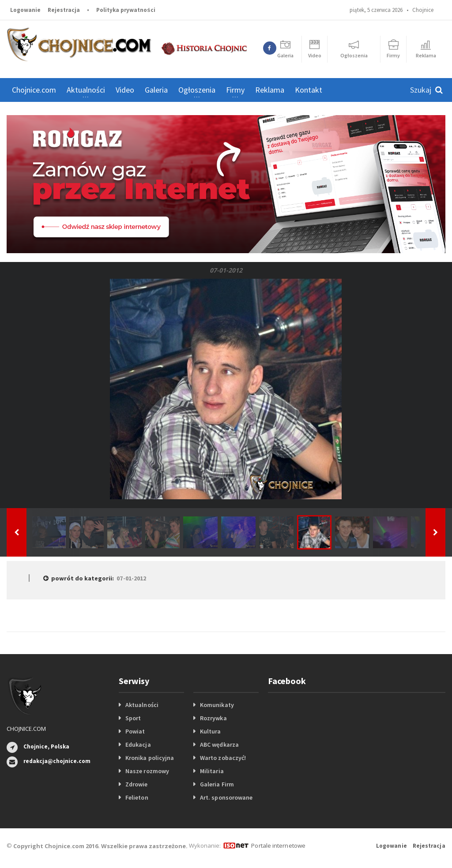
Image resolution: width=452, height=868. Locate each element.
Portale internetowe (278, 846)
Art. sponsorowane (226, 797)
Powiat (135, 731)
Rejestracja (64, 10)
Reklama (270, 90)
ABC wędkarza (219, 745)
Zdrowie (136, 784)
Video (125, 90)
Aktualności (142, 705)
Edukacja (138, 745)
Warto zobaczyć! (223, 758)
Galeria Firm (217, 784)
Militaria (212, 771)
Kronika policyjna (149, 758)
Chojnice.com (34, 90)
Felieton (137, 797)
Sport (133, 718)
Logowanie (25, 10)
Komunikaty (217, 705)
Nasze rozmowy (147, 771)
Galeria (156, 90)
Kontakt (309, 90)
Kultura (210, 731)
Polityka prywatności (126, 10)
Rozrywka (213, 718)
